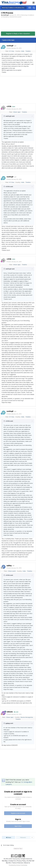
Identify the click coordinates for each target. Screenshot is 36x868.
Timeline (28, 51)
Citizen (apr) (17, 112)
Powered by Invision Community (18, 865)
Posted (14, 48)
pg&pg (9, 565)
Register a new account (18, 813)
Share (9, 837)
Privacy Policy (21, 861)
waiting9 (6, 15)
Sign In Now (18, 826)
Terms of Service (17, 863)
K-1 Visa (12, 51)
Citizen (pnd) (12, 571)
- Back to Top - (18, 849)
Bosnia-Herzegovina (27, 717)
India (23, 51)
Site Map (5, 861)
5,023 (16, 712)
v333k (9, 106)
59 (14, 107)
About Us (27, 863)
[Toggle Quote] (4, 116)
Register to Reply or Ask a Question (18, 34)
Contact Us (12, 861)
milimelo (10, 712)
